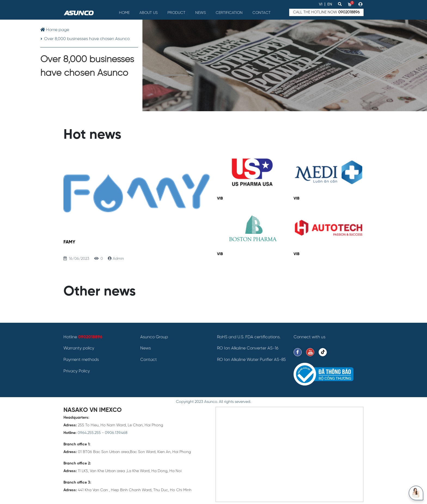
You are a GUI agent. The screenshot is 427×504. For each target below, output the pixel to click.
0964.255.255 (89, 433)
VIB (220, 199)
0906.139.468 (116, 433)
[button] (361, 4)
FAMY (69, 242)
